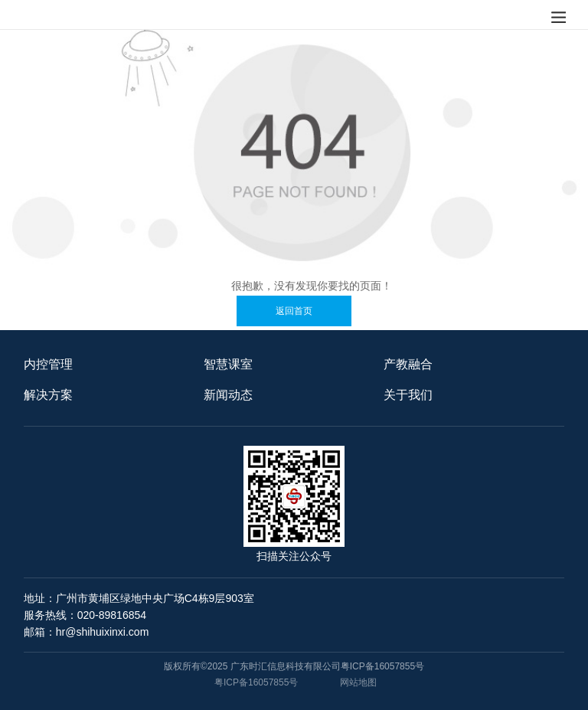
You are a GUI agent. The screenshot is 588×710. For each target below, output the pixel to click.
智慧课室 (228, 364)
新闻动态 (228, 395)
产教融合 (408, 364)
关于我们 (408, 395)
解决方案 (48, 395)
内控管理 (48, 364)
